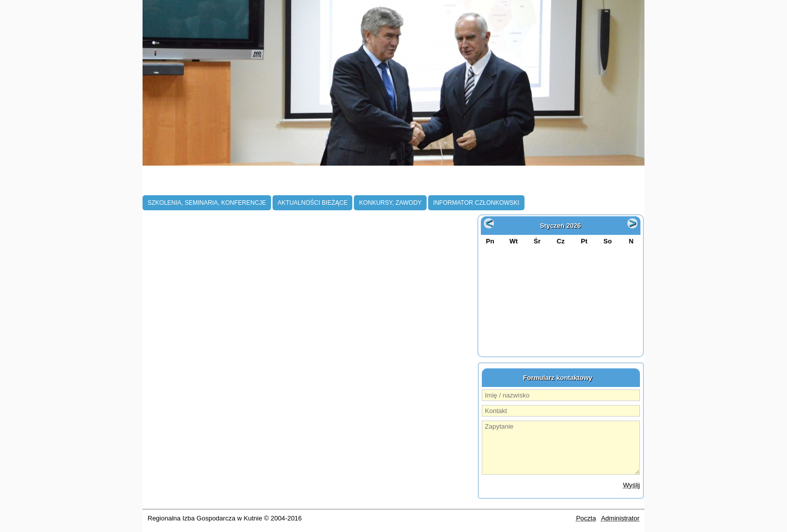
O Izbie (163, 184)
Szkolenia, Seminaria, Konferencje (207, 203)
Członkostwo (228, 184)
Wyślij (631, 485)
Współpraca (449, 184)
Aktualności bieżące (312, 203)
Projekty (380, 184)
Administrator (620, 518)
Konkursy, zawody (390, 203)
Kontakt (614, 184)
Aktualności (310, 184)
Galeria (561, 184)
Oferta (512, 184)
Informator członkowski (476, 203)
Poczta (586, 518)
